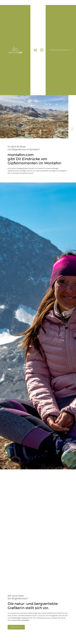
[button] (35, 50)
